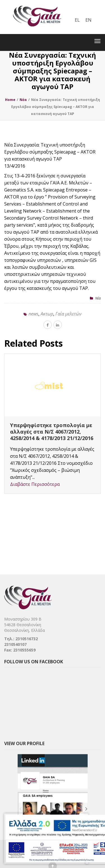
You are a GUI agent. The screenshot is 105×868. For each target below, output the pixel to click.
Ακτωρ (47, 314)
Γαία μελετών (68, 314)
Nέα (98, 298)
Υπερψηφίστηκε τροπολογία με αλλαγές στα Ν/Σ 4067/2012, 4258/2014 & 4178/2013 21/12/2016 (52, 432)
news (33, 314)
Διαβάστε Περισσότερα (35, 484)
